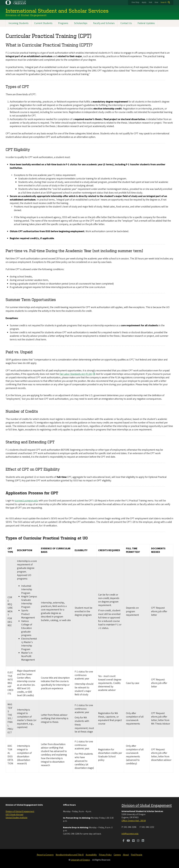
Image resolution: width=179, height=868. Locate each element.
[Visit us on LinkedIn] (143, 841)
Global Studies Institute (17, 818)
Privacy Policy (105, 855)
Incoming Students (19, 23)
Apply (144, 2)
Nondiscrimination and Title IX (70, 855)
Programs (63, 23)
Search (163, 2)
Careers (117, 855)
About (126, 855)
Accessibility (91, 855)
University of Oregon (80, 860)
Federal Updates (146, 23)
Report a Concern (45, 855)
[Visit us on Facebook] (124, 841)
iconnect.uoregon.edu (26, 501)
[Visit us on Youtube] (128, 841)
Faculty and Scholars (104, 23)
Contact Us (126, 23)
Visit (150, 2)
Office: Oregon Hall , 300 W (134, 821)
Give (156, 2)
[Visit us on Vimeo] (133, 841)
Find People (137, 855)
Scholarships (81, 23)
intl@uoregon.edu (130, 834)
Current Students (43, 23)
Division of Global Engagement (20, 811)
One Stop (135, 2)
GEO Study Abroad (14, 815)
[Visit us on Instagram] (138, 841)
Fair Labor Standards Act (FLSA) (76, 374)
